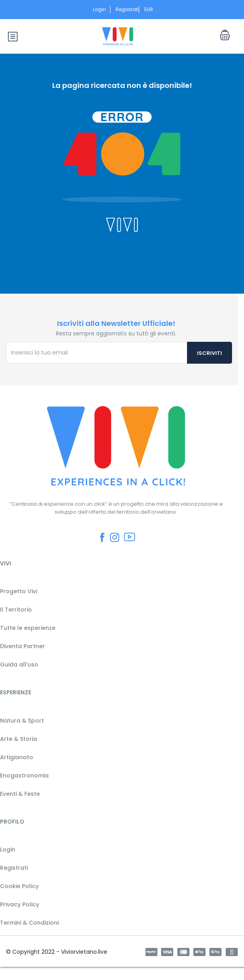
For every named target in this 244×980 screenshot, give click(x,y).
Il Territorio (16, 610)
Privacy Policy (20, 904)
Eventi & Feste (20, 794)
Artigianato (17, 757)
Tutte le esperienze (28, 628)
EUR (151, 9)
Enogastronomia (24, 775)
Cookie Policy (19, 886)
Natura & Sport (22, 721)
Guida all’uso (19, 664)
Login (99, 9)
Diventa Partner (23, 646)
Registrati (127, 9)
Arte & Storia (19, 739)
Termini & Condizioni (29, 923)
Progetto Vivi (19, 591)
